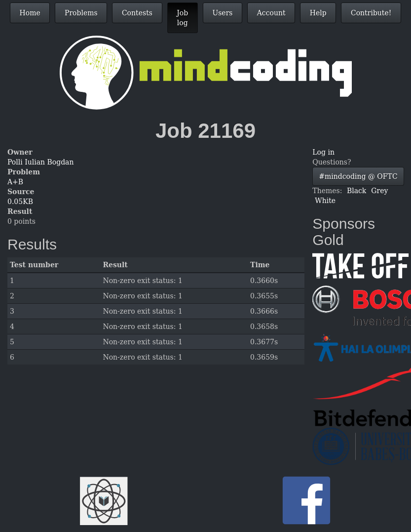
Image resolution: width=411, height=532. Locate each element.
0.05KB (20, 202)
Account (271, 13)
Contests (137, 13)
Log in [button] (323, 152)
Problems (81, 13)
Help (318, 13)
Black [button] (356, 191)
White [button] (325, 201)
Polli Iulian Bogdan (40, 162)
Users (222, 13)
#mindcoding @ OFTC (358, 176)
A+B (15, 182)
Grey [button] (379, 191)
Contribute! (371, 13)
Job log (182, 18)
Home (30, 13)
